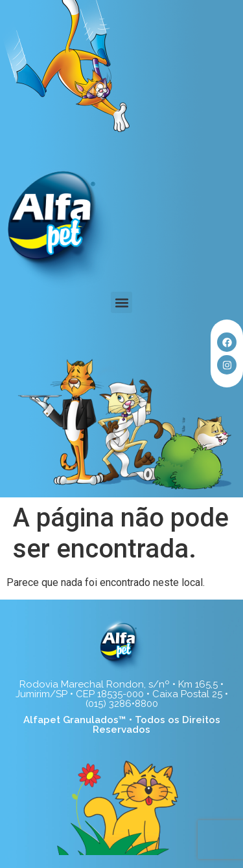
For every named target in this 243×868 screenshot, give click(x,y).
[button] (121, 302)
